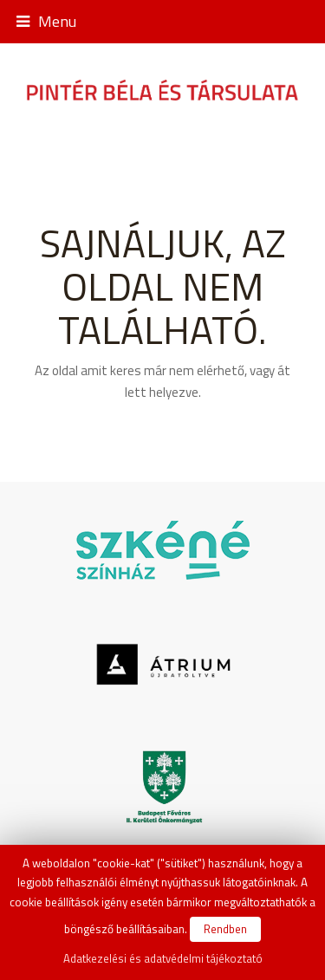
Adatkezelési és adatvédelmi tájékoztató (163, 958)
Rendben (225, 929)
